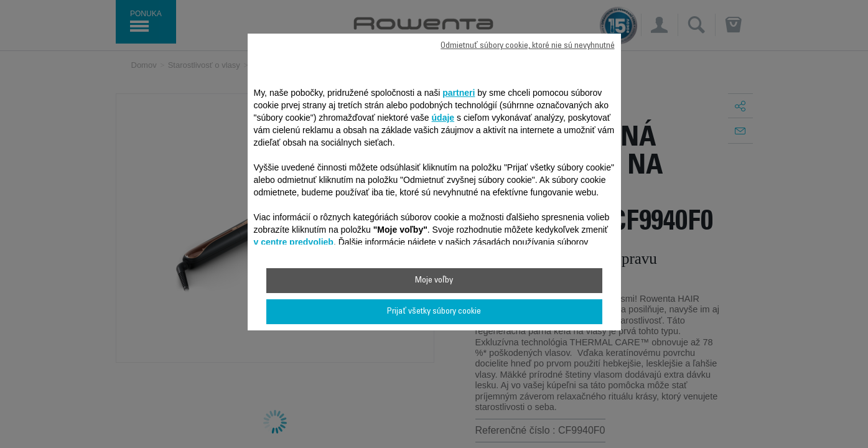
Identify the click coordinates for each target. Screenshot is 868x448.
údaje (443, 118)
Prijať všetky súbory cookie (434, 312)
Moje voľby (434, 281)
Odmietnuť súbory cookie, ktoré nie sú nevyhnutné (527, 46)
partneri (459, 93)
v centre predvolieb (294, 242)
